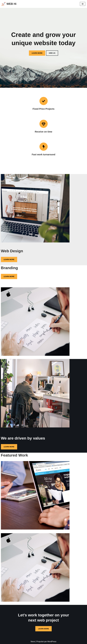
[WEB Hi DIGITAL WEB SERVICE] (9, 4)
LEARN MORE (37, 53)
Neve (33, 642)
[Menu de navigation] (83, 4)
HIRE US (52, 53)
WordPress (52, 642)
